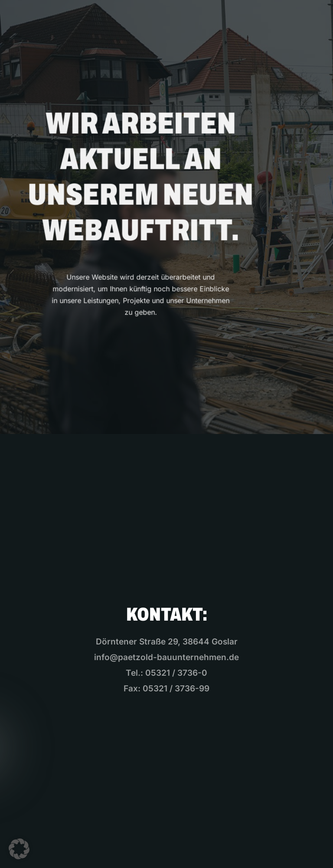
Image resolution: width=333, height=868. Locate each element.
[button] (19, 849)
